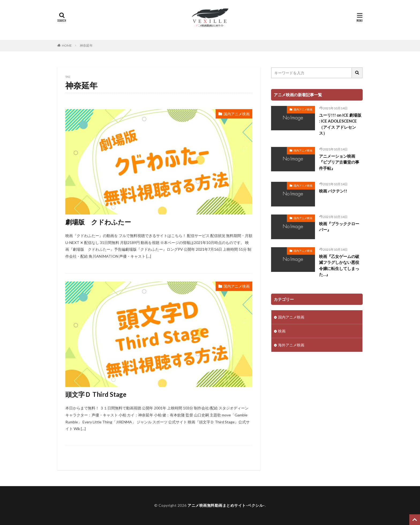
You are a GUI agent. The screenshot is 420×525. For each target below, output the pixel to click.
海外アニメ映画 (291, 345)
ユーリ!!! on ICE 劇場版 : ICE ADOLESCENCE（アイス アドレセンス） (340, 124)
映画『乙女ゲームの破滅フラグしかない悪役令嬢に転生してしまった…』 (339, 265)
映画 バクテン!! (333, 191)
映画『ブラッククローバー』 (339, 227)
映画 (282, 331)
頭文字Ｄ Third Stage (96, 394)
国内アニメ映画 (237, 114)
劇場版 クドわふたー (98, 222)
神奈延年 (86, 45)
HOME (67, 45)
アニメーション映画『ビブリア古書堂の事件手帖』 (339, 162)
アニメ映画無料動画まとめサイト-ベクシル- (226, 505)
